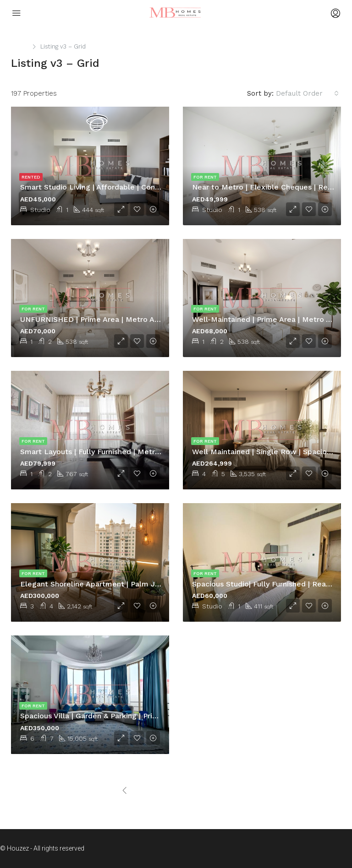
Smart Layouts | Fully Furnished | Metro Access (103, 452)
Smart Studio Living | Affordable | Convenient (101, 187)
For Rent (205, 177)
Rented (31, 177)
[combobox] (307, 93)
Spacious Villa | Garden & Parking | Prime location (107, 716)
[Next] (206, 791)
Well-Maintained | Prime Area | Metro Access (272, 319)
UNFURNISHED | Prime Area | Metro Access (97, 319)
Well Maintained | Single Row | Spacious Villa (272, 452)
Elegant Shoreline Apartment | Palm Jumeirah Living (113, 584)
